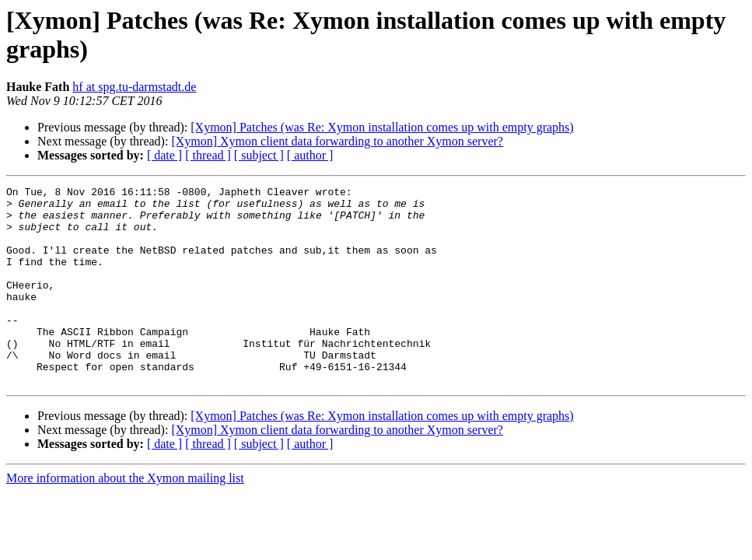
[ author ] (310, 155)
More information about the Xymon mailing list (125, 518)
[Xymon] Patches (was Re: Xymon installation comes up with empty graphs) (382, 127)
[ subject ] (259, 155)
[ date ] (164, 155)
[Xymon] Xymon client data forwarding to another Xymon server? (337, 141)
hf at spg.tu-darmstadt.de (134, 87)
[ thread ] (208, 155)
